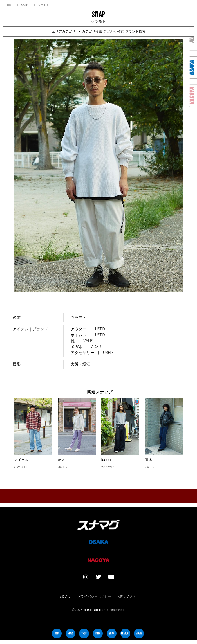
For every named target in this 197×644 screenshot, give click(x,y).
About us (66, 596)
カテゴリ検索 (92, 31)
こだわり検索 (114, 31)
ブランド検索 (135, 31)
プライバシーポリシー (94, 596)
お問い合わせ (127, 596)
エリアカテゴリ (66, 31)
